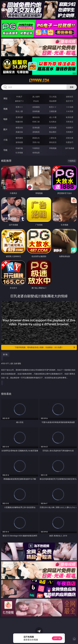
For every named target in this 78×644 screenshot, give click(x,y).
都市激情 (19, 138)
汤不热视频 (70, 148)
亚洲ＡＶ (19, 107)
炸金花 (36, 101)
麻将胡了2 (19, 101)
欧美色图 (53, 128)
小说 (5, 140)
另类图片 (70, 132)
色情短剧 (36, 153)
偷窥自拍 (19, 128)
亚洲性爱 (19, 117)
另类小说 (36, 142)
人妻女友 (53, 138)
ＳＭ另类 (70, 111)
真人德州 (36, 97)
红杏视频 (19, 153)
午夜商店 (36, 148)
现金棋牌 (53, 101)
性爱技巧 (70, 142)
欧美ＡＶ (53, 107)
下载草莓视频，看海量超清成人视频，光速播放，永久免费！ (45, 347)
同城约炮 (19, 148)
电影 (5, 119)
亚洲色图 (36, 128)
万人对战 (53, 97)
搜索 (72, 87)
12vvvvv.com (39, 81)
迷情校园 (19, 142)
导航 (5, 150)
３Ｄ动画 (70, 107)
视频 (5, 109)
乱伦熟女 (53, 122)
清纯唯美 (36, 132)
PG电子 (19, 97)
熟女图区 (53, 132)
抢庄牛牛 (70, 101)
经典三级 (36, 122)
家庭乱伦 (36, 138)
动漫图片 (70, 128)
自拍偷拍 (36, 107)
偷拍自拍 (36, 117)
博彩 (5, 98)
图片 (5, 129)
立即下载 (57, 638)
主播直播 (53, 111)
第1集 (5, 354)
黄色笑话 (53, 142)
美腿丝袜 (19, 132)
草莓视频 (53, 148)
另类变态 (70, 122)
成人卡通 (53, 117)
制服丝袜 (19, 122)
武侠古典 (70, 138)
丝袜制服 (36, 111)
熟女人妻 (19, 111)
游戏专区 (70, 97)
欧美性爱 (70, 117)
